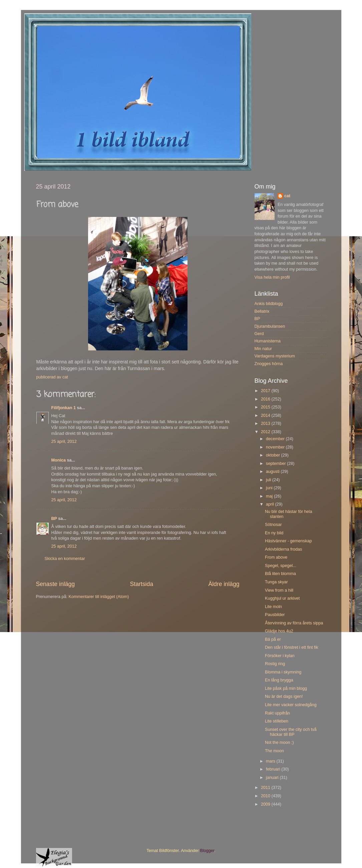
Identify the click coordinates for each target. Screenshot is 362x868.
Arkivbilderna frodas (283, 549)
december (276, 439)
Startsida (141, 584)
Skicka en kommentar (65, 559)
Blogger (207, 851)
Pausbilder (275, 615)
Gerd (259, 334)
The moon (274, 751)
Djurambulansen (270, 326)
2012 (266, 432)
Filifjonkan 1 (64, 408)
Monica (59, 460)
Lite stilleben (277, 721)
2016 (266, 399)
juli (269, 480)
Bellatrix (262, 311)
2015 (266, 407)
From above (276, 557)
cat (287, 196)
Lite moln (273, 607)
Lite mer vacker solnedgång (291, 705)
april (270, 504)
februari (274, 769)
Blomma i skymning (283, 672)
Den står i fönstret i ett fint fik (292, 647)
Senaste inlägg (56, 584)
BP (54, 519)
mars (271, 761)
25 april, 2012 (64, 442)
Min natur (263, 349)
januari (273, 778)
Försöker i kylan (280, 656)
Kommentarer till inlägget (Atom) (99, 597)
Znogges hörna (269, 364)
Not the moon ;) (279, 743)
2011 (266, 788)
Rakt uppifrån (277, 713)
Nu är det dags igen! (284, 696)
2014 (266, 415)
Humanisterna (268, 341)
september (276, 464)
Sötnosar (273, 525)
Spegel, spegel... (281, 566)
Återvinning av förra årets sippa (294, 623)
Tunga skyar (276, 582)
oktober (274, 455)
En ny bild (274, 533)
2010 (266, 796)
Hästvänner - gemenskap (288, 541)
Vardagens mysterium (275, 356)
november (276, 447)
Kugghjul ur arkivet (282, 598)
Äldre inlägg (224, 584)
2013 (266, 423)
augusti (273, 472)
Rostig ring (275, 664)
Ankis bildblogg (269, 304)
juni (270, 488)
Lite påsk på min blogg (286, 688)
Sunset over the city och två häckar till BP (291, 732)
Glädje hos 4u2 (279, 631)
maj (270, 496)
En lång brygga (279, 680)
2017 (266, 391)
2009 (266, 804)
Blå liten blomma (280, 574)
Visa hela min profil (272, 277)
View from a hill (279, 590)
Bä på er (273, 639)
